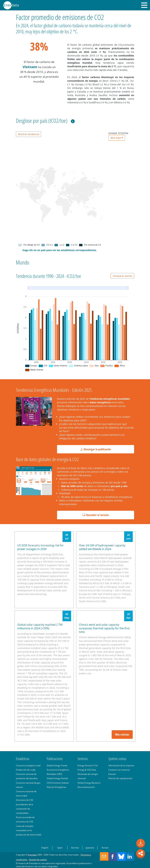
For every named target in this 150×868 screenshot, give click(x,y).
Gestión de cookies (38, 859)
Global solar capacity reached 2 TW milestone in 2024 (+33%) (40, 626)
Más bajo (117, 138)
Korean (105, 848)
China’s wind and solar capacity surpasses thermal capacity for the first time (104, 628)
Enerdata (32, 855)
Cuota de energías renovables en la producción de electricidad (29, 830)
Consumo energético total (28, 765)
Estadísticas (23, 759)
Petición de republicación (120, 778)
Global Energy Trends (57, 765)
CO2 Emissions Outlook (58, 783)
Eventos (112, 774)
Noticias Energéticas (57, 787)
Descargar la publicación (96, 449)
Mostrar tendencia (29, 134)
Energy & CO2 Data (87, 770)
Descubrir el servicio (96, 515)
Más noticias (122, 734)
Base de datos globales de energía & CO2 (47, 459)
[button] (144, 5)
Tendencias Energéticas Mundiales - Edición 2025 (54, 390)
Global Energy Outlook (57, 778)
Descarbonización (86, 787)
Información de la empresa (121, 765)
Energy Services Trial (88, 765)
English (45, 848)
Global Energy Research (89, 783)
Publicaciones (55, 759)
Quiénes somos (117, 759)
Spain (60, 848)
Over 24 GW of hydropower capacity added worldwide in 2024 (102, 547)
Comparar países (122, 276)
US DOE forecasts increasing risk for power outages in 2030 (40, 547)
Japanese (90, 848)
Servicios (83, 759)
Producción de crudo (26, 770)
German (75, 848)
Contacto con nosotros (119, 770)
